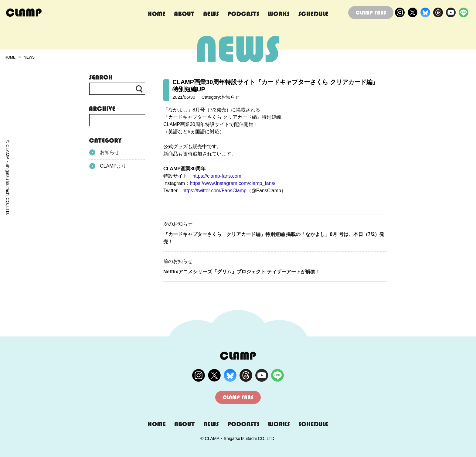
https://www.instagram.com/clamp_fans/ (233, 183)
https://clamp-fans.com (217, 176)
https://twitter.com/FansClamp (214, 191)
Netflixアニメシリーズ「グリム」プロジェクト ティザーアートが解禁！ (242, 272)
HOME (10, 57)
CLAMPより (108, 166)
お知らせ (104, 152)
